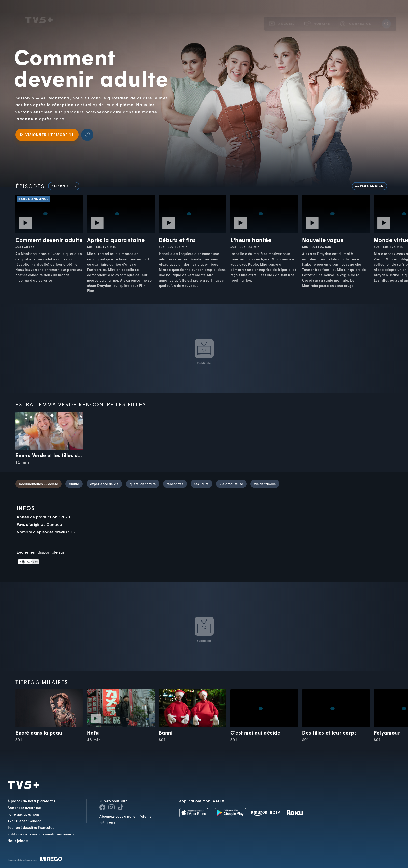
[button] (317, 17)
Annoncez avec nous (25, 808)
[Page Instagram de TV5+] (111, 807)
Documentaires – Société (38, 484)
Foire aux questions (24, 814)
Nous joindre (18, 841)
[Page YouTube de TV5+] (121, 807)
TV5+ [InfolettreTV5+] (111, 823)
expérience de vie (104, 484)
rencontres (175, 484)
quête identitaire (143, 484)
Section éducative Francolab (31, 827)
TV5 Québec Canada (25, 821)
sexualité (201, 484)
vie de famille (265, 484)
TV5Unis (39, 14)
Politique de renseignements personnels (41, 834)
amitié (74, 484)
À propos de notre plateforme (32, 801)
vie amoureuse (231, 484)
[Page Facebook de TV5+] (102, 807)
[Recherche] (386, 17)
